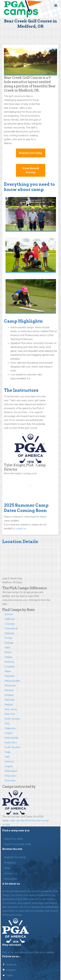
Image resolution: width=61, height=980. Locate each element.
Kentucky (10, 662)
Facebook (11, 965)
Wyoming (10, 781)
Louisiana (10, 667)
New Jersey (11, 709)
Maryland (10, 676)
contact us (21, 528)
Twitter (10, 975)
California (10, 619)
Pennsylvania (11, 738)
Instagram (11, 970)
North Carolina (12, 719)
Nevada (9, 705)
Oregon (9, 733)
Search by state (13, 839)
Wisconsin (10, 776)
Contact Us (11, 873)
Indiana (8, 657)
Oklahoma (10, 728)
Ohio (7, 724)
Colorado (10, 624)
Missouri (9, 690)
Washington (11, 771)
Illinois (8, 652)
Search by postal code (17, 844)
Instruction (10, 879)
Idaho (8, 648)
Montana (9, 695)
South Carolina (12, 747)
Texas (8, 752)
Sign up (6, 952)
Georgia (9, 643)
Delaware (10, 633)
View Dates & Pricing (31, 170)
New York (10, 714)
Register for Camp (30, 153)
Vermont (9, 762)
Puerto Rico (11, 743)
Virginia (9, 766)
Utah (7, 757)
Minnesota (10, 686)
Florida (8, 638)
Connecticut (11, 629)
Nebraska (10, 700)
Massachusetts (12, 681)
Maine (8, 671)
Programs (10, 863)
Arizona (9, 614)
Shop (7, 868)
